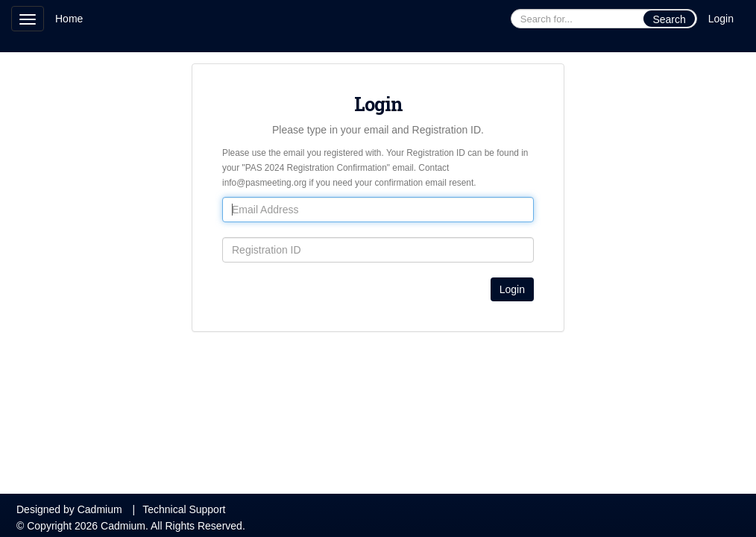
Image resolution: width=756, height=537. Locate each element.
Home (69, 19)
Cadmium (100, 509)
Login (721, 19)
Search (669, 19)
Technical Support (184, 509)
